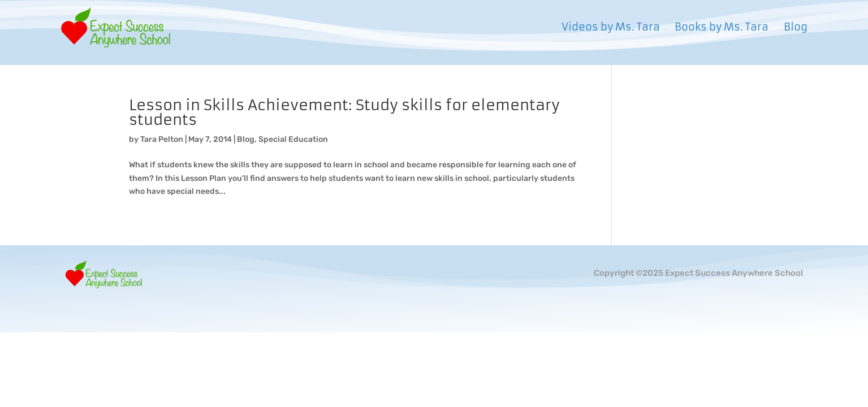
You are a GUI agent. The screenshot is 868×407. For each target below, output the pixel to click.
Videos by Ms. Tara (611, 28)
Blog (796, 28)
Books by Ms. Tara (722, 28)
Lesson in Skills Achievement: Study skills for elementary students (344, 112)
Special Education (293, 139)
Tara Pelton (162, 139)
